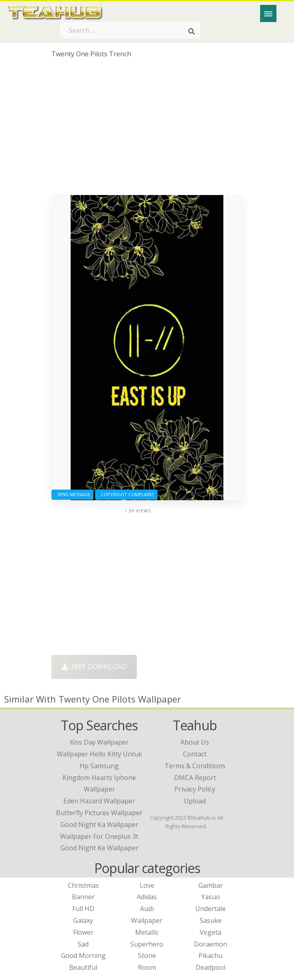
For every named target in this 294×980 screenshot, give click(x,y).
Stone (147, 956)
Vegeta (210, 932)
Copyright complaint (126, 494)
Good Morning (83, 956)
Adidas (147, 897)
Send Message (72, 494)
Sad (83, 944)
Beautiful (83, 967)
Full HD (83, 909)
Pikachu (210, 956)
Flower (83, 932)
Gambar (211, 885)
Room (147, 967)
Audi (147, 909)
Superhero (147, 944)
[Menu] (268, 13)
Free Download (94, 667)
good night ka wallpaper (99, 825)
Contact (195, 754)
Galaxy (83, 920)
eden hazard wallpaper (99, 801)
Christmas (83, 885)
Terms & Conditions (195, 766)
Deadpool (210, 967)
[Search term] (130, 30)
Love (147, 885)
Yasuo (211, 897)
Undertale (210, 909)
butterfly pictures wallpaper (99, 813)
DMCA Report (195, 778)
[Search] (192, 32)
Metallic (147, 932)
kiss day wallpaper (99, 742)
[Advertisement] (147, 130)
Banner (83, 897)
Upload (195, 801)
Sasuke (211, 920)
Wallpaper (147, 920)
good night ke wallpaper (99, 848)
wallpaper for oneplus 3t (99, 836)
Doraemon (210, 944)
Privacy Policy (195, 789)
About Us (195, 742)
